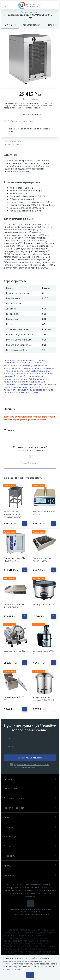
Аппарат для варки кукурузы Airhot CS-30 (43, 699)
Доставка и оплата (30, 798)
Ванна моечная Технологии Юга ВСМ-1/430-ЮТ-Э (13, 515)
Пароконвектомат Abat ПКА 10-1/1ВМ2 (15, 560)
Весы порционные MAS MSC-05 (44, 513)
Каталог (30, 779)
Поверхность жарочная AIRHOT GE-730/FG (15, 606)
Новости (30, 827)
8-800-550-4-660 (28, 393)
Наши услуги (30, 837)
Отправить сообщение (30, 758)
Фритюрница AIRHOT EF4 (14, 699)
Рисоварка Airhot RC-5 (43, 605)
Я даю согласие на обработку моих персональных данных (31, 766)
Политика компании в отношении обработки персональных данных (30, 911)
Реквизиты (30, 856)
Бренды (30, 865)
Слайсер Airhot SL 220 (14, 651)
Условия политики (11, 969)
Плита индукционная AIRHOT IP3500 (43, 560)
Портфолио (30, 846)
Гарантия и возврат (30, 808)
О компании (30, 789)
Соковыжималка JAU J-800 (44, 652)
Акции (30, 817)
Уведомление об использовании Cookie (30, 915)
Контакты (30, 875)
